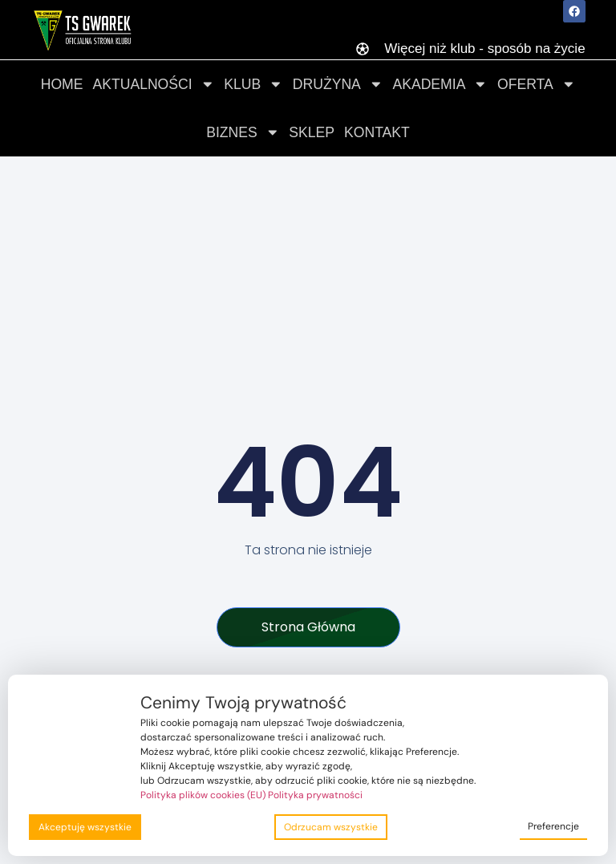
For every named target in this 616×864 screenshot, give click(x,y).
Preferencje (553, 826)
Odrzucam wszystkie (331, 827)
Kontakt (377, 132)
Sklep (312, 132)
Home (62, 84)
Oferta (536, 84)
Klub (253, 84)
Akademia (440, 84)
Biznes (243, 132)
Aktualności (153, 84)
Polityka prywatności (315, 795)
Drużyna (338, 84)
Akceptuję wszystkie (85, 827)
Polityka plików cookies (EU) (203, 795)
